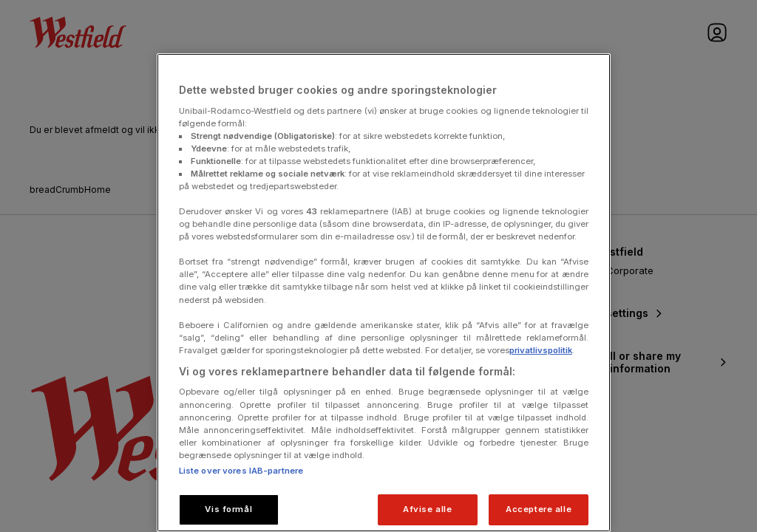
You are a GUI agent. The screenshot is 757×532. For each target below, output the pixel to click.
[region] (384, 293)
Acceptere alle (539, 509)
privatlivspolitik (541, 350)
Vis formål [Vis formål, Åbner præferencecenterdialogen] (228, 509)
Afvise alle (427, 509)
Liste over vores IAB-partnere (241, 471)
